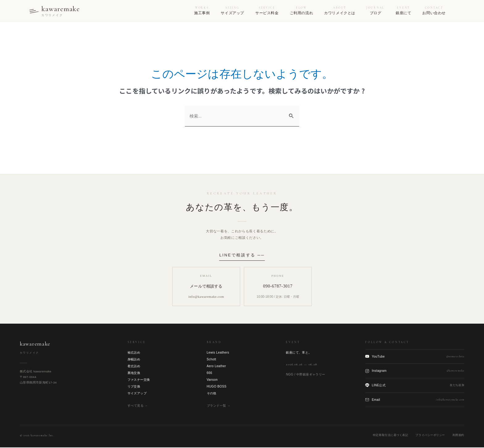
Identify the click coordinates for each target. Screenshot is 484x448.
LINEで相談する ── (242, 255)
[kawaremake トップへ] (56, 11)
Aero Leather (217, 366)
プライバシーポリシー (430, 436)
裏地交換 (134, 373)
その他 (212, 394)
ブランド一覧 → (219, 406)
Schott (212, 360)
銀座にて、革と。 (299, 353)
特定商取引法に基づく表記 (390, 436)
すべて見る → (138, 406)
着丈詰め (134, 366)
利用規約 (458, 436)
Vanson (212, 380)
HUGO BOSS (217, 387)
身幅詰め (134, 360)
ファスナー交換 (139, 380)
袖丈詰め (134, 353)
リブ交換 (134, 387)
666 (210, 373)
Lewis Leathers (218, 353)
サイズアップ (137, 394)
